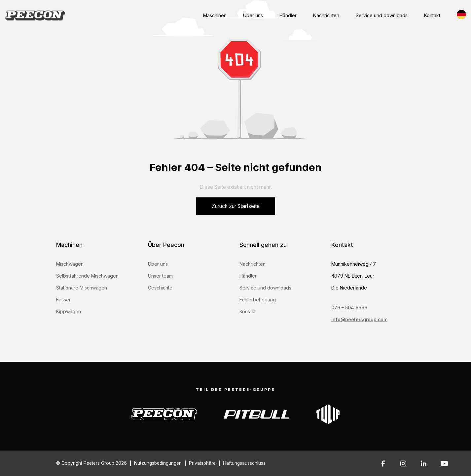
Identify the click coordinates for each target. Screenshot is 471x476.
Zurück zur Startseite (236, 206)
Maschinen (215, 15)
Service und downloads (382, 15)
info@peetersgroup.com (359, 319)
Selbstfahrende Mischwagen (87, 276)
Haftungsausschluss (244, 463)
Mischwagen (70, 264)
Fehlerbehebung (258, 300)
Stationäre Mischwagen (82, 288)
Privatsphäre (202, 463)
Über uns (253, 15)
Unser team (160, 276)
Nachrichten (326, 15)
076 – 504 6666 (349, 307)
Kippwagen (69, 311)
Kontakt (432, 15)
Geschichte (160, 288)
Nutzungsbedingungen (158, 463)
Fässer (63, 300)
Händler (288, 15)
